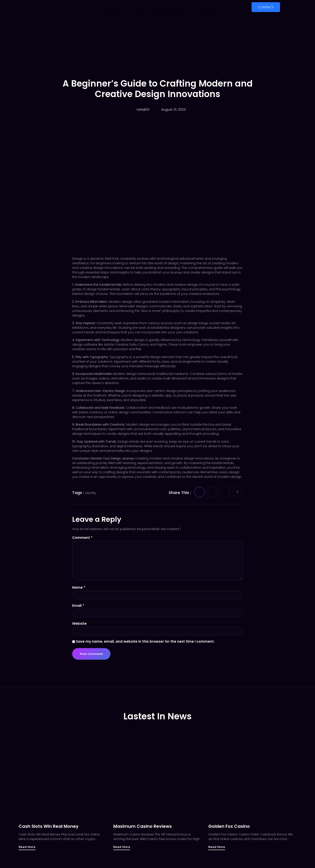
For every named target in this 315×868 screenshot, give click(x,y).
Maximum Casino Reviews (143, 829)
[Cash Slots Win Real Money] (63, 777)
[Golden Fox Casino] (252, 777)
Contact (208, 10)
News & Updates (179, 10)
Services (160, 10)
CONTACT (266, 7)
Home (105, 10)
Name (79, 589)
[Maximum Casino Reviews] (157, 777)
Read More (27, 850)
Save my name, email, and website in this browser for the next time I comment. (145, 644)
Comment (82, 538)
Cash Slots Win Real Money (49, 829)
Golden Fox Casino (229, 829)
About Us (121, 10)
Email (78, 608)
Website (79, 626)
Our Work (139, 10)
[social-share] (199, 492)
